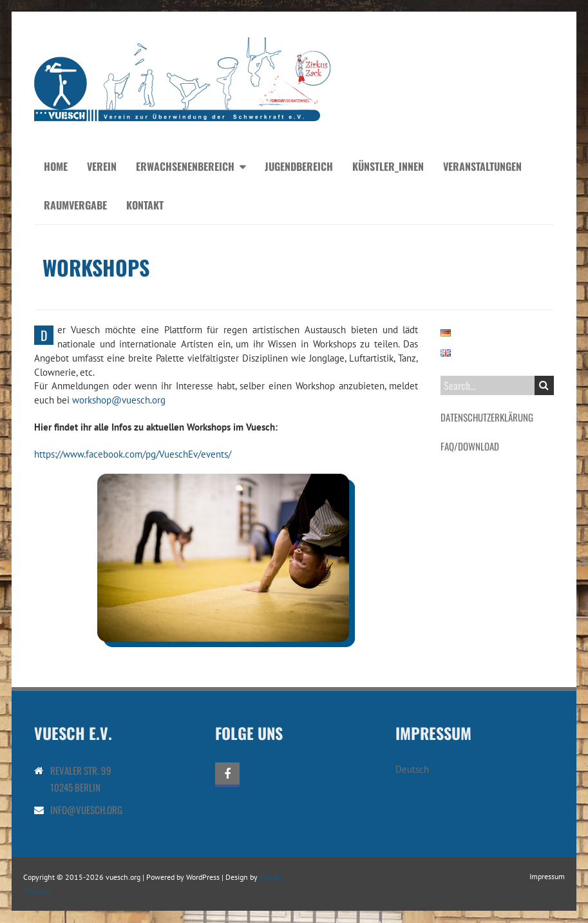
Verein (102, 166)
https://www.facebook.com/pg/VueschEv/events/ (133, 454)
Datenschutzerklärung (487, 417)
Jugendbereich (299, 166)
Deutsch (412, 769)
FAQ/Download (470, 446)
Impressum (547, 876)
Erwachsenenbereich (185, 166)
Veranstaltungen (482, 166)
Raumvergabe (75, 205)
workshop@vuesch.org (119, 400)
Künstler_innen (388, 166)
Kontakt (145, 205)
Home (56, 166)
